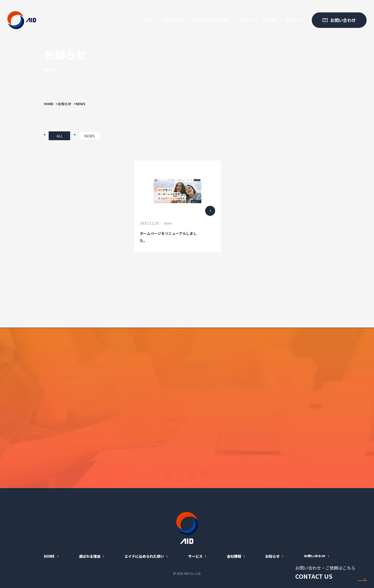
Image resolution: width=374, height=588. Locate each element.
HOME (148, 20)
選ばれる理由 (172, 20)
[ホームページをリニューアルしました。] (178, 206)
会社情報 (270, 20)
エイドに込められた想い (211, 20)
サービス (247, 20)
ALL (60, 136)
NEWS (89, 136)
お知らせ (293, 20)
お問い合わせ (315, 556)
